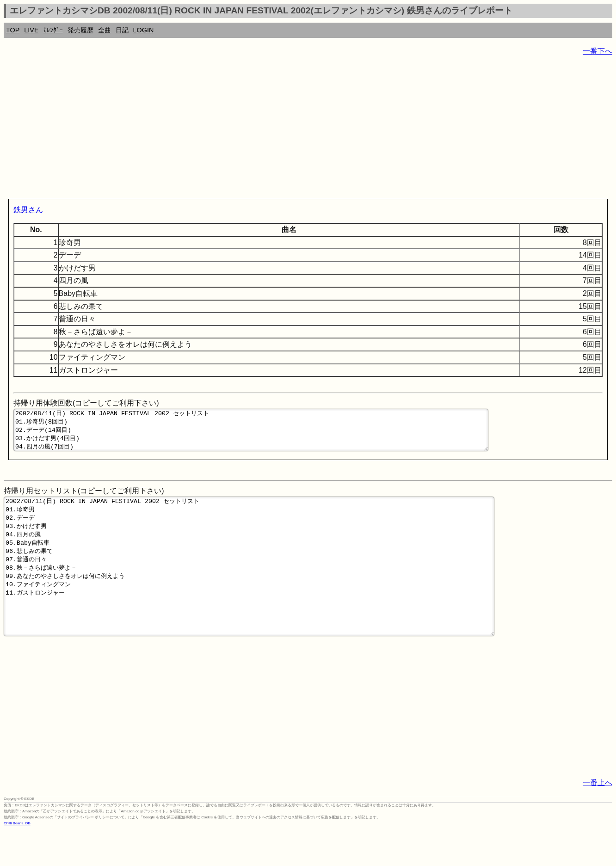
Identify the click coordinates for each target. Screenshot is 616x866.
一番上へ (598, 819)
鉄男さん (28, 210)
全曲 (105, 30)
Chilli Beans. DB (17, 859)
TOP (13, 30)
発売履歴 (80, 30)
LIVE (31, 30)
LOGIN (144, 30)
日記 (122, 30)
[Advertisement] (281, 129)
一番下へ (598, 51)
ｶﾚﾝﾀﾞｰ (53, 30)
